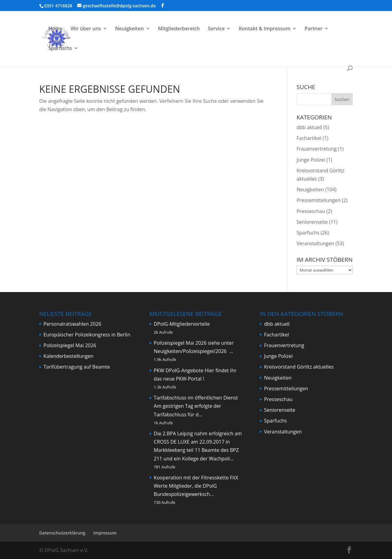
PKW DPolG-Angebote (179, 370)
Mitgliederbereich (179, 29)
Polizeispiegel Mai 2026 (70, 345)
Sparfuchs (60, 49)
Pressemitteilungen (318, 200)
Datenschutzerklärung (62, 533)
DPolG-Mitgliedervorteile (182, 324)
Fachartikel (309, 138)
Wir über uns (86, 29)
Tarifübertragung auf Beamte (77, 367)
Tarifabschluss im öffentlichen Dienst (196, 398)
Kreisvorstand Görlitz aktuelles (299, 367)
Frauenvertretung (317, 149)
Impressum (105, 533)
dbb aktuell (309, 127)
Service (216, 29)
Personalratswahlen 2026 (72, 324)
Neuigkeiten (130, 29)
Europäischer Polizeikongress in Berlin (87, 335)
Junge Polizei (311, 160)
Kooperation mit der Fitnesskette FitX (196, 478)
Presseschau (311, 211)
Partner (313, 29)
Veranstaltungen (315, 243)
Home (55, 29)
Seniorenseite (312, 222)
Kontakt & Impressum (265, 29)
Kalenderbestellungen (68, 356)
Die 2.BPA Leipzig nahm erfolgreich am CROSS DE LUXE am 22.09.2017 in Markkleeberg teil (198, 442)
